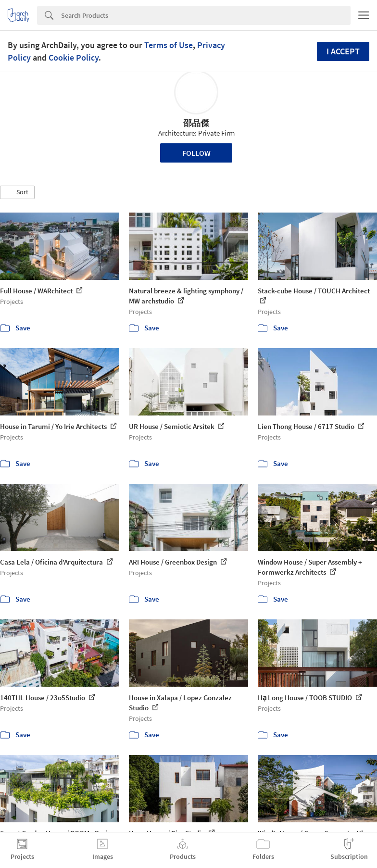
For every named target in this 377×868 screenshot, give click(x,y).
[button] (17, 192)
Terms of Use (169, 45)
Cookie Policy (74, 57)
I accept (343, 51)
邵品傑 (196, 123)
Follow (196, 153)
